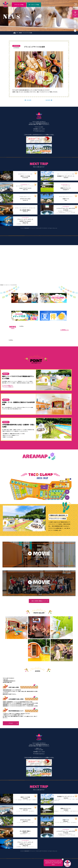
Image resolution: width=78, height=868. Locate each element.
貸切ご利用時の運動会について (39, 601)
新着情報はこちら (65, 330)
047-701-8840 (40, 127)
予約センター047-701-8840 (40, 749)
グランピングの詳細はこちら (8, 385)
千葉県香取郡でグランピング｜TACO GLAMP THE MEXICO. (36, 228)
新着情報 (20, 33)
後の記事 (48, 100)
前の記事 (29, 100)
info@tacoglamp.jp (40, 131)
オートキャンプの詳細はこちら (8, 387)
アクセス (11, 723)
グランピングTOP (75, 15)
